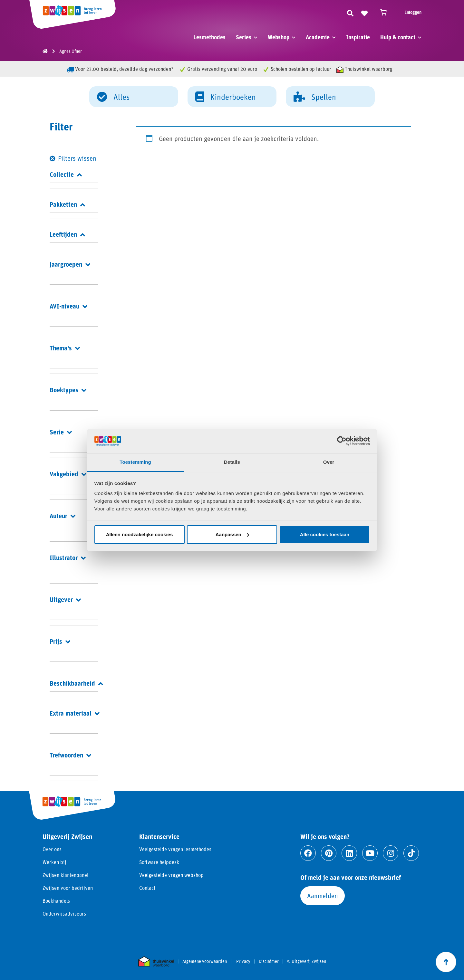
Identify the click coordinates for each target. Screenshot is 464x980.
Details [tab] (232, 462)
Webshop (279, 37)
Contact (147, 888)
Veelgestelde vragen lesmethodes (175, 849)
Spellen (315, 96)
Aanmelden (323, 896)
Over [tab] (329, 462)
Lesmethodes (209, 37)
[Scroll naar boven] (446, 962)
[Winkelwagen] (386, 12)
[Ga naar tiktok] (411, 853)
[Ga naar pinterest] (329, 853)
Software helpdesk (159, 862)
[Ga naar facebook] (308, 853)
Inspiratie (358, 37)
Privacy (243, 961)
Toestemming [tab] (135, 462)
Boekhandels (56, 901)
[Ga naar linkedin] (349, 853)
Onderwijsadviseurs (64, 913)
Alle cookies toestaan (325, 534)
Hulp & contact (398, 37)
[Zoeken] (350, 12)
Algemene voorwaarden (205, 961)
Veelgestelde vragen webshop (171, 875)
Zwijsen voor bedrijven (68, 888)
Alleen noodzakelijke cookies (140, 534)
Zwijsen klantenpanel (65, 875)
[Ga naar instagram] (391, 853)
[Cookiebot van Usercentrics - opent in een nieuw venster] (342, 441)
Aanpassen (232, 534)
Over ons (52, 849)
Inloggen (413, 12)
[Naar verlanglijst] (364, 12)
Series (244, 37)
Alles (113, 96)
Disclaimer (269, 961)
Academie (318, 37)
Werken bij (54, 862)
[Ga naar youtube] (370, 853)
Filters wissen (77, 158)
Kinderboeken (226, 96)
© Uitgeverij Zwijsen (307, 961)
